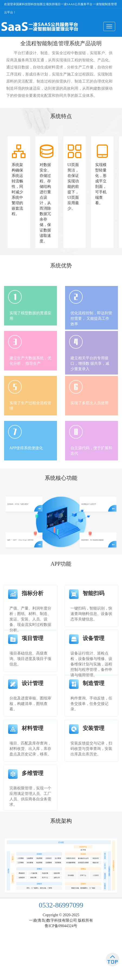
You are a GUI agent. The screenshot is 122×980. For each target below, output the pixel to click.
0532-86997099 (61, 905)
